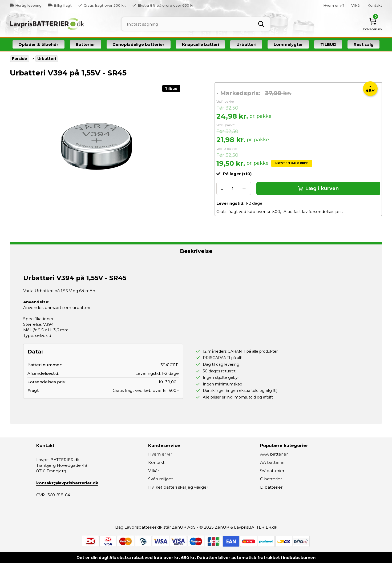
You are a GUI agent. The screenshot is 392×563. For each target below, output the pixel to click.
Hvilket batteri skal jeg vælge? (178, 487)
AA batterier (272, 462)
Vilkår (356, 5)
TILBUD (328, 44)
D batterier (271, 487)
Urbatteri (246, 44)
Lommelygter (288, 44)
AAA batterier (274, 454)
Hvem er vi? (334, 5)
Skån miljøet (161, 479)
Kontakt (375, 5)
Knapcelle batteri (201, 44)
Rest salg (364, 44)
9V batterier (272, 471)
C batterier (271, 479)
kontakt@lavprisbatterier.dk (67, 483)
